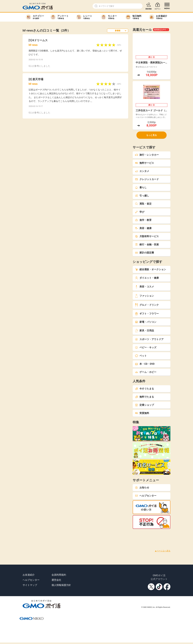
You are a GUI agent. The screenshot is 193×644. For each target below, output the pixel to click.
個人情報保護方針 (61, 585)
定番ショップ (144, 405)
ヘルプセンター (146, 496)
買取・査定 (143, 204)
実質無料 (142, 413)
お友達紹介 (29, 575)
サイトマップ (30, 585)
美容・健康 (143, 228)
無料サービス (144, 163)
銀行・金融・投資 (147, 244)
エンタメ (142, 171)
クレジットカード (147, 179)
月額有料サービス (147, 236)
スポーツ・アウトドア (149, 339)
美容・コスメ (144, 287)
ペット (141, 356)
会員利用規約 (59, 575)
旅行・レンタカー (147, 155)
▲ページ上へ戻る (163, 551)
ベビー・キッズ (146, 347)
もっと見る (152, 135)
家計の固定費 (144, 253)
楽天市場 (38, 79)
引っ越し (142, 196)
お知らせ (142, 488)
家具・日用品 (144, 331)
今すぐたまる (144, 389)
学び (140, 212)
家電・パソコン (146, 322)
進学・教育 (143, 220)
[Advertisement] (55, 536)
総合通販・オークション (150, 269)
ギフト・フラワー (147, 314)
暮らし (141, 187)
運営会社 (56, 580)
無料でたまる (144, 397)
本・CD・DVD (145, 364)
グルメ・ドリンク (147, 305)
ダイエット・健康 (147, 278)
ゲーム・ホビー (146, 372)
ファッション (144, 296)
